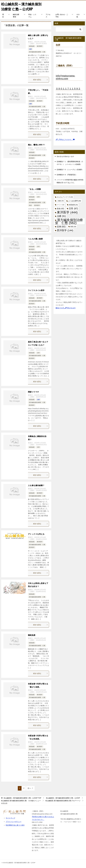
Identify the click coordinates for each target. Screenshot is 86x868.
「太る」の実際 (34, 189)
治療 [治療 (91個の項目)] (61, 216)
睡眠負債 (32, 635)
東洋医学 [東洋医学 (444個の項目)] (67, 212)
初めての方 (60, 308)
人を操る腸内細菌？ (36, 485)
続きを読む (41, 80)
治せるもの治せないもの (65, 156)
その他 (78, 16)
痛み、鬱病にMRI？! (36, 145)
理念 (3, 16)
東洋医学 (40, 46)
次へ (29, 788)
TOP (22, 798)
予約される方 (70, 308)
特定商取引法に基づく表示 (15, 825)
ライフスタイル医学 (36, 290)
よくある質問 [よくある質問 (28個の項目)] (75, 201)
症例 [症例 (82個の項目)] (61, 227)
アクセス (48, 16)
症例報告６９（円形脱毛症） (67, 175)
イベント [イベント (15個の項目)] (61, 205)
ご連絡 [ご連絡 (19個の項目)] (60, 201)
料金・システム (32, 16)
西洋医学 (32, 158)
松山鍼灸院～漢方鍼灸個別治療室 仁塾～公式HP (21, 6)
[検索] (69, 29)
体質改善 (32, 46)
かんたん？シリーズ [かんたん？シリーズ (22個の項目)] (65, 197)
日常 (38, 197)
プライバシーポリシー (14, 822)
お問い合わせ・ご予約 (62, 16)
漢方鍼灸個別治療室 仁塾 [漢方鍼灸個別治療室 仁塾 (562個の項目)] (69, 221)
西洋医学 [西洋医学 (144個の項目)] (65, 230)
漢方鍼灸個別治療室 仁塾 (37, 52)
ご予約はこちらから (65, 139)
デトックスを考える (36, 534)
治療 (30, 49)
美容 (30, 205)
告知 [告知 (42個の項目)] (61, 209)
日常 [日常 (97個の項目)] (73, 209)
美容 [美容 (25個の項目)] (73, 227)
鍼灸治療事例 (16, 16)
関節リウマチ (33, 392)
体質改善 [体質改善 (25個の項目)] (73, 205)
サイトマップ (10, 818)
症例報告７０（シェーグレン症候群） (70, 170)
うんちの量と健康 (35, 239)
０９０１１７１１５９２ (68, 89)
